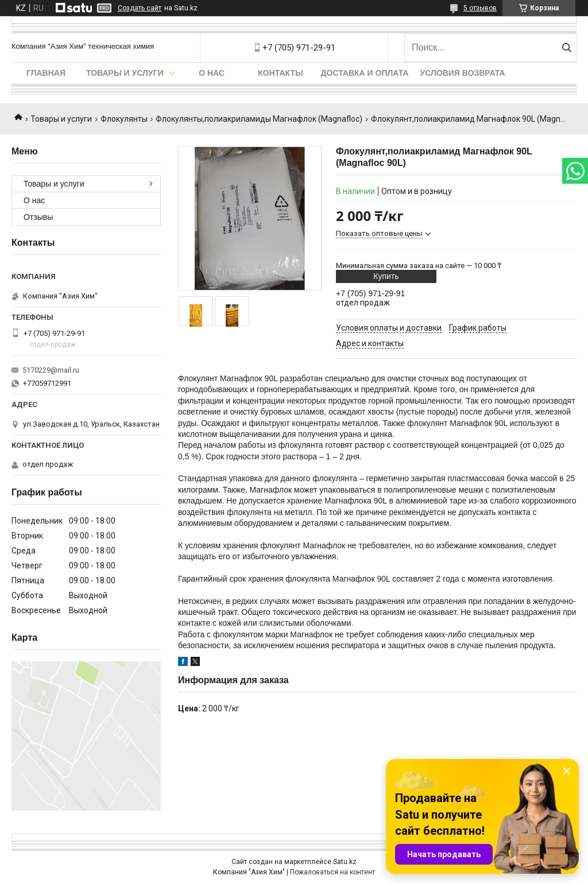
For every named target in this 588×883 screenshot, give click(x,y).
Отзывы (38, 217)
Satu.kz (345, 862)
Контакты (280, 73)
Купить (386, 276)
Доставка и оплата (365, 73)
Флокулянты (124, 119)
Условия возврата (463, 73)
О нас (212, 73)
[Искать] (566, 48)
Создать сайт (140, 8)
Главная (46, 73)
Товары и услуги (125, 73)
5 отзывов (480, 8)
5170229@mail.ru (51, 370)
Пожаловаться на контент (332, 872)
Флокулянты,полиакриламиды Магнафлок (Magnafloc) (259, 119)
